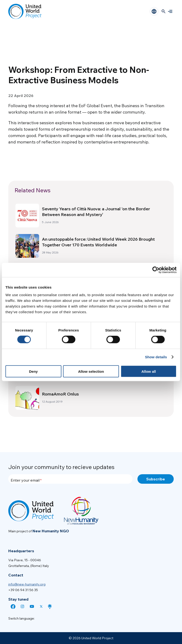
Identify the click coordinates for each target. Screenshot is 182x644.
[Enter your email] (70, 479)
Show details (156, 357)
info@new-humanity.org (27, 584)
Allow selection (91, 371)
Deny (33, 371)
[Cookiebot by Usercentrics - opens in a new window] (156, 270)
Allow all (149, 371)
